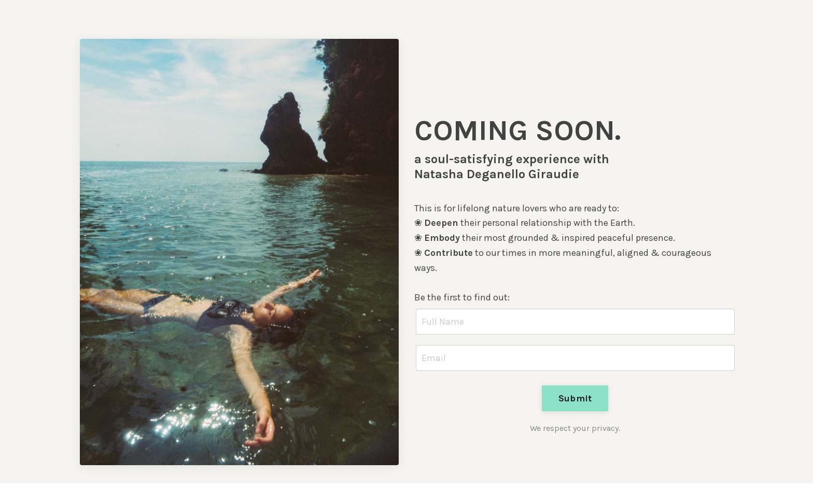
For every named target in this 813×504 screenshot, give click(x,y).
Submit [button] (575, 398)
